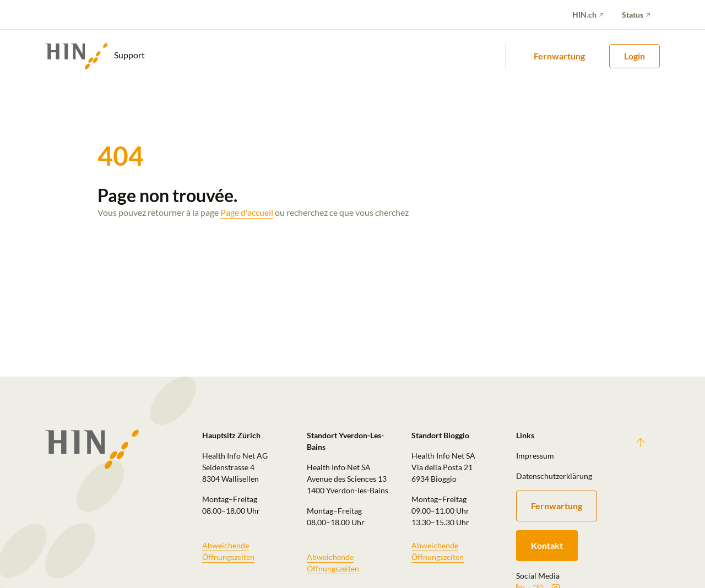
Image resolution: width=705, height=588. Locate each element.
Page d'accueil (247, 212)
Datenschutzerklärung (554, 476)
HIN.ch (584, 15)
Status (633, 15)
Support (95, 56)
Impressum (535, 456)
